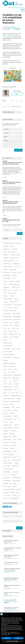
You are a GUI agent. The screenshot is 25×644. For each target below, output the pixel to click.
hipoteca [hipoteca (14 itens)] (5, 369)
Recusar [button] (7, 638)
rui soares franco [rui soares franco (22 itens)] (7, 478)
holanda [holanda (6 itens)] (10, 369)
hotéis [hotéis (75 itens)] (5, 372)
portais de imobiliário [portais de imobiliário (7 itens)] (7, 440)
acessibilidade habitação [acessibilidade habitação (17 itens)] (8, 243)
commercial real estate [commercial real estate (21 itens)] (12, 293)
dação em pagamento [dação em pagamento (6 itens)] (17, 317)
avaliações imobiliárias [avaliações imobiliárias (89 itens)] (8, 267)
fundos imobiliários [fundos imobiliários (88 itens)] (7, 358)
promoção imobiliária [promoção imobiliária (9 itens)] (7, 451)
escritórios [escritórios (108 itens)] (16, 325)
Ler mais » (5, 178)
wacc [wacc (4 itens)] (4, 498)
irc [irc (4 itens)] (18, 390)
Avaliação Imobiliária (7, 564)
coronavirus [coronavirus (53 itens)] (9, 308)
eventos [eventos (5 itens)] (15, 331)
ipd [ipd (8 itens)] (15, 390)
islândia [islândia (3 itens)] (13, 393)
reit (6, 107)
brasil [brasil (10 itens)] (14, 278)
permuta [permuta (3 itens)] (15, 437)
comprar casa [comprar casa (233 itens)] (6, 296)
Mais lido (5, 536)
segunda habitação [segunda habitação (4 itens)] (16, 481)
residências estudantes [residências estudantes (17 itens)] (8, 463)
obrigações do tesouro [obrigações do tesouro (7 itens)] (8, 425)
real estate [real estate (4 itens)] (15, 457)
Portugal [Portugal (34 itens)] (19, 440)
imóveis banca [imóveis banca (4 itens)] (15, 381)
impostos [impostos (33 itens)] (5, 381)
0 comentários (17, 29)
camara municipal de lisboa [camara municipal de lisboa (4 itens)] (14, 284)
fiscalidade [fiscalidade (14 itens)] (5, 340)
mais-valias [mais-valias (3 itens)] (16, 410)
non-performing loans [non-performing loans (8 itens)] (8, 419)
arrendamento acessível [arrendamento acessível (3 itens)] (15, 255)
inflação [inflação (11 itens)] (11, 384)
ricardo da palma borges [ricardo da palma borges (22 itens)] (8, 469)
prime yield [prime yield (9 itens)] (12, 448)
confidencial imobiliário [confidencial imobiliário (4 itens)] (8, 299)
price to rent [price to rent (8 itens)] (14, 445)
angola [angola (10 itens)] (5, 252)
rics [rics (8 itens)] (4, 475)
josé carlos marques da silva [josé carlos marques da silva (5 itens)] (9, 399)
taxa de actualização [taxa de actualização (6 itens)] (7, 487)
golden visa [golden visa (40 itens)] (6, 360)
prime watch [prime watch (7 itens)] (6, 448)
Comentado (10, 536)
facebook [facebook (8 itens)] (5, 334)
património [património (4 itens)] (5, 434)
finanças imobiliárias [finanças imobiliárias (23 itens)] (15, 337)
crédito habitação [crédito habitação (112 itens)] (13, 311)
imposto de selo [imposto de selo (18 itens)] (16, 378)
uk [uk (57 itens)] (4, 495)
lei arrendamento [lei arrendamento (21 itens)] (7, 407)
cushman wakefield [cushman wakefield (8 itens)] (7, 317)
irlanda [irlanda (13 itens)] (5, 393)
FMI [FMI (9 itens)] (10, 340)
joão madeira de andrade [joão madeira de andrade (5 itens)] (15, 402)
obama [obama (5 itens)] (11, 422)
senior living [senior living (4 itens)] (6, 484)
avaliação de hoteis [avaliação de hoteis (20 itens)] (16, 264)
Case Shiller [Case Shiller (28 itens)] (15, 290)
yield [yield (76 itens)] (8, 498)
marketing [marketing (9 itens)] (5, 413)
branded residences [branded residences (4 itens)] (7, 278)
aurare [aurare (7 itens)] (16, 261)
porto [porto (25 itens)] (15, 440)
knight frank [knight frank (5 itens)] (12, 404)
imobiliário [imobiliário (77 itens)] (13, 372)
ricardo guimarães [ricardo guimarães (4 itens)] (7, 472)
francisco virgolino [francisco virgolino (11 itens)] (7, 349)
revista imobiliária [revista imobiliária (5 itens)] (16, 466)
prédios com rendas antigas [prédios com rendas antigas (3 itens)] (9, 454)
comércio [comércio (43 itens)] (12, 296)
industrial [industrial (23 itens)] (5, 384)
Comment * (13, 143)
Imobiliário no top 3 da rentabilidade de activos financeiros (12, 19)
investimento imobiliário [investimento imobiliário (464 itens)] (8, 390)
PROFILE (17, 94)
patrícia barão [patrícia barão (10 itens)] (12, 434)
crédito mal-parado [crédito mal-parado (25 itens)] (16, 314)
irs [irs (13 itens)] (9, 393)
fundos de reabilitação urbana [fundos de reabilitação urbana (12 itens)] (9, 355)
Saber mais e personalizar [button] (12, 641)
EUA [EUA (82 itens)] (18, 328)
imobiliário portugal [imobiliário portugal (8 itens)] (17, 375)
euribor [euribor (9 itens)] (5, 331)
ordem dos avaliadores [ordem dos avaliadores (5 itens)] (8, 428)
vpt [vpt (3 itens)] (19, 495)
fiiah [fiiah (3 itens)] (20, 334)
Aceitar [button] (18, 638)
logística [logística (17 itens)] (18, 407)
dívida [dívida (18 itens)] (11, 322)
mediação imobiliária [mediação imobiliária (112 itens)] (7, 416)
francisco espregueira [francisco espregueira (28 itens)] (8, 343)
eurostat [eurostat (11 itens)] (10, 331)
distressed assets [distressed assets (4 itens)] (17, 319)
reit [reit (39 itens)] (19, 457)
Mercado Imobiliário (7, 558)
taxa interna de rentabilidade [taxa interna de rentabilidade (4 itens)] (9, 489)
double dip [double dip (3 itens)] (5, 322)
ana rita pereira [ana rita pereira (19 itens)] (15, 249)
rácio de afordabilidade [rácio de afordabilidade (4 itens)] (16, 478)
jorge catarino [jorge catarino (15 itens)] (6, 396)
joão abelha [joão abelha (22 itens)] (19, 399)
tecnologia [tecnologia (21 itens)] (12, 492)
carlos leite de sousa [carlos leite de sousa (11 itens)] (16, 287)
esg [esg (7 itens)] (4, 328)
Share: (4, 101)
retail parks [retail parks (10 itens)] (16, 463)
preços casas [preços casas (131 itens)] (6, 443)
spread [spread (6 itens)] (15, 484)
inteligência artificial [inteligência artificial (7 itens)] (7, 387)
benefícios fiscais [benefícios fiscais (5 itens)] (13, 270)
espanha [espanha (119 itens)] (8, 328)
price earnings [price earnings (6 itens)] (13, 443)
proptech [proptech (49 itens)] (15, 451)
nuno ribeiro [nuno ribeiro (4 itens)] (6, 422)
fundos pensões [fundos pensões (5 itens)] (16, 358)
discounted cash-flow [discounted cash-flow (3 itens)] (7, 319)
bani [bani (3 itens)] (20, 267)
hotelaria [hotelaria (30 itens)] (16, 369)
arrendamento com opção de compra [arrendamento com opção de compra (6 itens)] (10, 258)
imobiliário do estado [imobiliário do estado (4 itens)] (7, 375)
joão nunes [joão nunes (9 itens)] (5, 404)
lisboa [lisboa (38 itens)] (13, 407)
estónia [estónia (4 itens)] (14, 328)
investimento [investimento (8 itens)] (16, 387)
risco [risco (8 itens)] (8, 475)
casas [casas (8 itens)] (10, 290)
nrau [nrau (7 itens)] (20, 419)
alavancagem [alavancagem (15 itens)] (6, 246)
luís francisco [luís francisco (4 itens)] (9, 410)
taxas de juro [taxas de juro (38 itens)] (19, 489)
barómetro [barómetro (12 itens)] (5, 270)
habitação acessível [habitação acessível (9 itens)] (13, 366)
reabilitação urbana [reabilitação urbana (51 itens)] (7, 457)
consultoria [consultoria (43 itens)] (6, 302)
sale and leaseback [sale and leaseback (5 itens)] (7, 481)
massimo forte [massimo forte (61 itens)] (12, 413)
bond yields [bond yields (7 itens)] (14, 275)
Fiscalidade (6, 544)
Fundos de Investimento (8, 610)
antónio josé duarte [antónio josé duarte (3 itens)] (12, 252)
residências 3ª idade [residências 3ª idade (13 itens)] (16, 460)
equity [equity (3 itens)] (11, 325)
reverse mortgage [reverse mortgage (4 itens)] (7, 466)
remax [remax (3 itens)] (5, 460)
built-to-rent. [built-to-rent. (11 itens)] (18, 281)
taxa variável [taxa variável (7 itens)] (6, 492)
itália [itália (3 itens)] (17, 393)
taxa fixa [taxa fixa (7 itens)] (15, 487)
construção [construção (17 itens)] (17, 299)
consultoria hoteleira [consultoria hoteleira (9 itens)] (14, 302)
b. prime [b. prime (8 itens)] (16, 267)
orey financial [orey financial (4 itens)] (6, 431)
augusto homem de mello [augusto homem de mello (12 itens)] (8, 261)
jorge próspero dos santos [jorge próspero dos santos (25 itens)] (16, 396)
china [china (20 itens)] (4, 293)
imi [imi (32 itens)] (8, 372)
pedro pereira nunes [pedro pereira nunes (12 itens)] (7, 437)
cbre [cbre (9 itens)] (20, 290)
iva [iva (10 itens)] (21, 393)
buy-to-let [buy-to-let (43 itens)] (5, 284)
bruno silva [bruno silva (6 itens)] (12, 281)
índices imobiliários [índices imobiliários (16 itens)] (15, 498)
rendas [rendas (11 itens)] (9, 460)
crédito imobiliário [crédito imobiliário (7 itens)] (7, 314)
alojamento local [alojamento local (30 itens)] (7, 249)
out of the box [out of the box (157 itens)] (13, 431)
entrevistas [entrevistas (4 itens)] (5, 325)
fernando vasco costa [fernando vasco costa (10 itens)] (13, 334)
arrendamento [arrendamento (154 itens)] (6, 255)
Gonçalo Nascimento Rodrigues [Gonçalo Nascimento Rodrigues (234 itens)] (9, 363)
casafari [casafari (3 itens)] (5, 290)
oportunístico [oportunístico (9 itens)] (17, 425)
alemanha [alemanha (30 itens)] (12, 246)
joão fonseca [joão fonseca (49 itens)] (6, 402)
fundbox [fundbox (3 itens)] (19, 349)
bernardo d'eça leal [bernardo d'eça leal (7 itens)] (7, 273)
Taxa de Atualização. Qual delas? (11, 563)
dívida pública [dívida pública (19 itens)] (17, 322)
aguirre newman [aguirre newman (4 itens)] (18, 243)
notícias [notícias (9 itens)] (15, 419)
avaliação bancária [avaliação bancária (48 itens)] (7, 264)
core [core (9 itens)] (4, 308)
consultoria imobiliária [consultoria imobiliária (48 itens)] (8, 305)
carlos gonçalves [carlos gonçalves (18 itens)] (7, 287)
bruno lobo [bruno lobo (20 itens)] (5, 281)
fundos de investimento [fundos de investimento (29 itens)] (8, 352)
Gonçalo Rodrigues (17, 28)
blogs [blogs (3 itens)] (20, 273)
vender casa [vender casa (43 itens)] (14, 495)
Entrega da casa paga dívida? (10, 600)
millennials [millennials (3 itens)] (15, 416)
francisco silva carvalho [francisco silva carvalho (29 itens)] (8, 346)
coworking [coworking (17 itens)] (5, 311)
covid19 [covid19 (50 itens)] (15, 308)
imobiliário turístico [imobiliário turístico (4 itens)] (7, 378)
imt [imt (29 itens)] (10, 381)
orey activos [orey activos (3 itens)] (16, 428)
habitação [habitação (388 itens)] (5, 366)
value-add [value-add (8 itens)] (8, 495)
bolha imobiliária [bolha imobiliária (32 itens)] (7, 275)
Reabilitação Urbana (12, 572)
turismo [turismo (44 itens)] (18, 492)
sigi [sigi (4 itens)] (11, 484)
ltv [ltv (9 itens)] (4, 410)
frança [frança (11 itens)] (14, 349)
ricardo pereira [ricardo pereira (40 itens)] (15, 472)
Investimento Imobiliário (10, 27)
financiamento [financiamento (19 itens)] (6, 337)
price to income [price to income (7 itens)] (6, 445)
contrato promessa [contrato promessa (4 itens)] (18, 305)
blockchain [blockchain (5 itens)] (15, 273)
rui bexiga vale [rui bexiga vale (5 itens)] (14, 475)
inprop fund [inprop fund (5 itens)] (16, 384)
